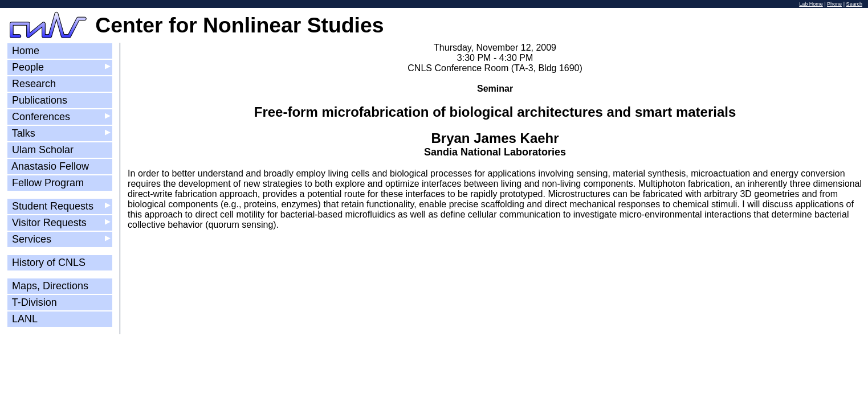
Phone (834, 4)
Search (854, 4)
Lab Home (811, 4)
